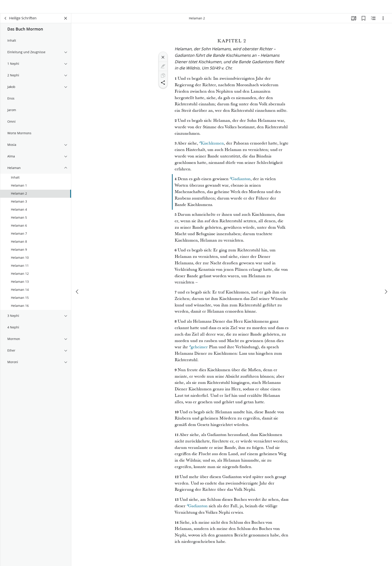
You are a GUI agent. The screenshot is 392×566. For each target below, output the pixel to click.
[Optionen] (383, 21)
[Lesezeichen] (363, 21)
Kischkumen (211, 146)
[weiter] (386, 287)
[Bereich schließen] (66, 21)
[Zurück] (6, 21)
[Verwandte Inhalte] (373, 21)
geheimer (198, 350)
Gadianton (240, 181)
